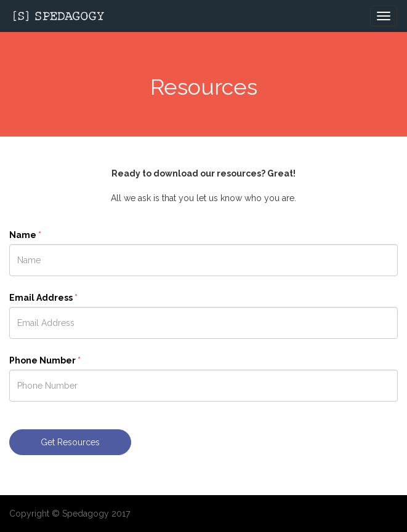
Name (25, 235)
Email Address (43, 298)
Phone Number (45, 360)
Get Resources (70, 442)
